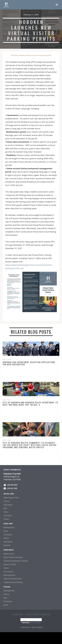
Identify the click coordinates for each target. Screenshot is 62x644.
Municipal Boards (9, 575)
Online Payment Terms (11, 498)
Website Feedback (37, 627)
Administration (9, 554)
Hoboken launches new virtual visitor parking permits (36, 55)
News (17, 55)
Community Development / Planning (16, 561)
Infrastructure (9, 571)
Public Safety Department (13, 579)
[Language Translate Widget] (31, 620)
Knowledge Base (9, 527)
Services (6, 501)
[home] (6, 5)
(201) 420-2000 (12, 485)
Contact (6, 519)
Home (12, 55)
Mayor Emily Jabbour (38, 615)
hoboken (18, 615)
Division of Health (10, 564)
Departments (8, 505)
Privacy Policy (26, 627)
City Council (8, 515)
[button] (57, 5)
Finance (6, 568)
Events (6, 512)
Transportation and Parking (13, 582)
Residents (7, 545)
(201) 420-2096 (12, 488)
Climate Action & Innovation (13, 557)
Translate (35, 622)
